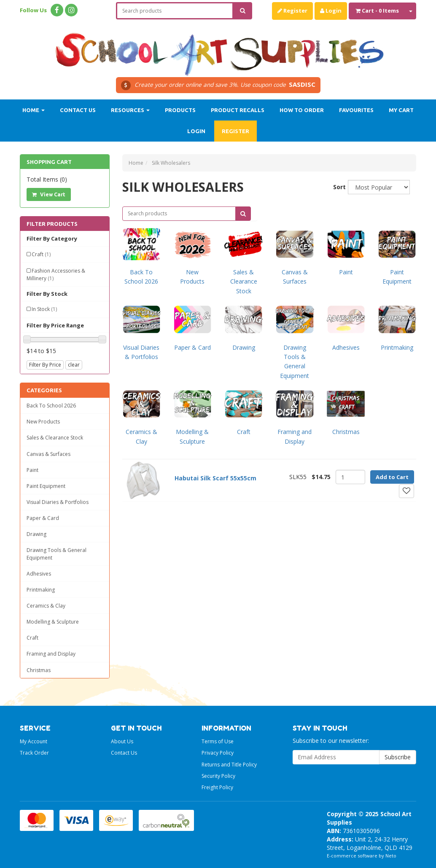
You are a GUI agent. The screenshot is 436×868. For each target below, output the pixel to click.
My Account (34, 741)
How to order (302, 110)
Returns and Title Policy (229, 765)
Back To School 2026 (51, 406)
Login (331, 11)
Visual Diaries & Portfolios (58, 502)
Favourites (356, 110)
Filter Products (52, 224)
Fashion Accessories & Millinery (56, 275)
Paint (32, 470)
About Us (122, 741)
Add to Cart (392, 477)
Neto (391, 856)
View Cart (49, 194)
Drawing (36, 534)
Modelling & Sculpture (53, 622)
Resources (130, 110)
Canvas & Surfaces (48, 454)
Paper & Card (43, 518)
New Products (43, 422)
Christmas (39, 670)
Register (292, 11)
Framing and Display (51, 654)
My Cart (401, 110)
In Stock (44, 309)
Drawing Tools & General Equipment (57, 554)
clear (74, 365)
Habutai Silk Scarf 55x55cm (215, 478)
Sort (337, 187)
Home (34, 110)
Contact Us (78, 110)
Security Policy (218, 776)
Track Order (34, 753)
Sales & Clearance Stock (55, 438)
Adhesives (39, 574)
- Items (377, 11)
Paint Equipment (46, 486)
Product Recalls (238, 110)
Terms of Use (218, 741)
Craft (41, 254)
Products (180, 110)
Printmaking (41, 590)
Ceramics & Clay (46, 606)
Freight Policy (217, 787)
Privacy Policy (218, 753)
